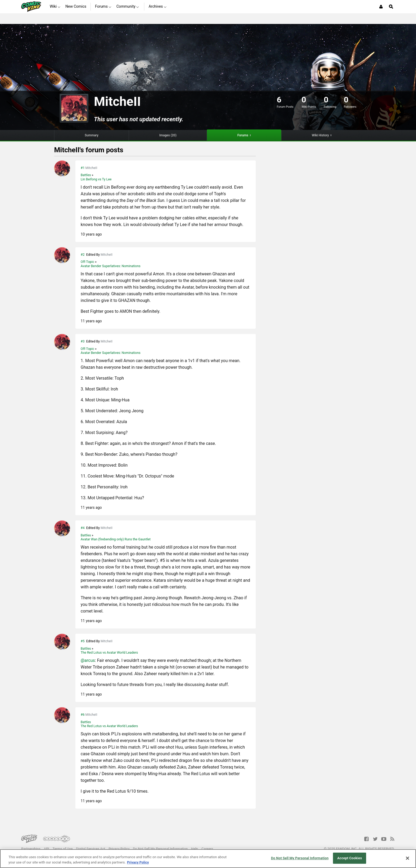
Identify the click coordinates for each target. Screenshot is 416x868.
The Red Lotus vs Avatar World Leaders (109, 652)
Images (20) (168, 135)
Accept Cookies (350, 858)
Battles (86, 175)
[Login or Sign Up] (381, 7)
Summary (92, 135)
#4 (83, 528)
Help (194, 849)
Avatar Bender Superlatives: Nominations (110, 266)
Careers (207, 849)
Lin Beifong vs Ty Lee (96, 179)
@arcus (88, 660)
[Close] (408, 858)
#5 (83, 641)
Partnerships (31, 849)
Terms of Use (63, 849)
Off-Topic (88, 262)
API (46, 849)
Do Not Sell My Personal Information (160, 849)
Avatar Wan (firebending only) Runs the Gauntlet (116, 539)
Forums (243, 135)
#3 (83, 341)
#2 (83, 255)
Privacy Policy (119, 849)
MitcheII (91, 168)
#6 (83, 715)
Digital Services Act (91, 849)
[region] (208, 859)
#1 (83, 168)
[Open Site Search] (391, 7)
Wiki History (320, 135)
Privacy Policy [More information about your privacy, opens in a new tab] (138, 862)
